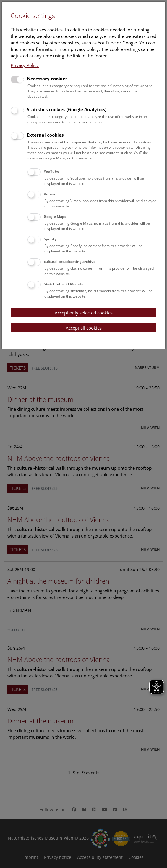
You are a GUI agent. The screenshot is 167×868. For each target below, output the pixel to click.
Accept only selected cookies (84, 313)
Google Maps (55, 216)
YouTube (51, 171)
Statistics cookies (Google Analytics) (67, 109)
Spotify (50, 239)
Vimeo (49, 194)
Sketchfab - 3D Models (63, 284)
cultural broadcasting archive (70, 262)
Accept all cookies (84, 328)
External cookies (45, 135)
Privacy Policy (25, 65)
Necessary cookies (47, 79)
